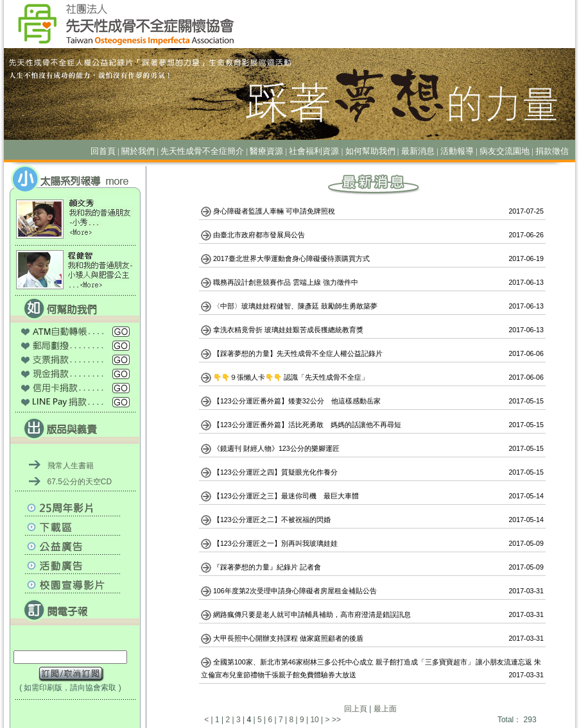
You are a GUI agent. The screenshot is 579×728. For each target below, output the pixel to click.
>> (336, 720)
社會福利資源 (314, 151)
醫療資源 (266, 151)
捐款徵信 (552, 151)
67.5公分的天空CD (80, 482)
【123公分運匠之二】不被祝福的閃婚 (273, 520)
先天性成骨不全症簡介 (202, 151)
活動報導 (457, 151)
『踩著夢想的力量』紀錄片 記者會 (268, 567)
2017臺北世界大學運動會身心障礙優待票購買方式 (292, 258)
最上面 (385, 709)
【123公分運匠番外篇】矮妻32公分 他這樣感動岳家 (298, 401)
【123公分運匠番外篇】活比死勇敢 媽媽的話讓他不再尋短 (308, 425)
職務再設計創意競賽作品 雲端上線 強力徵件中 (287, 282)
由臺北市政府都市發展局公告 (260, 235)
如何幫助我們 (370, 151)
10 (314, 720)
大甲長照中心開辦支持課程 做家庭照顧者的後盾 (289, 638)
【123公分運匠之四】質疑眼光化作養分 (276, 472)
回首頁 (103, 151)
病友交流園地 (505, 151)
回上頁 (356, 709)
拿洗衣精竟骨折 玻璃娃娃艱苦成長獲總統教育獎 (289, 330)
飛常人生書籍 (71, 466)
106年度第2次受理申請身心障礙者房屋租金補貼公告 (296, 591)
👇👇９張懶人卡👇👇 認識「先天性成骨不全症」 (292, 377)
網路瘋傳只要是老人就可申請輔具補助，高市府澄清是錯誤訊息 (313, 614)
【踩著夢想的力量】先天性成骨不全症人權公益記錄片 (299, 353)
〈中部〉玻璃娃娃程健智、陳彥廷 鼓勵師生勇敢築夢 (296, 306)
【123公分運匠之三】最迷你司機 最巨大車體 (287, 496)
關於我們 (138, 151)
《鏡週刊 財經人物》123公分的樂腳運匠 (277, 448)
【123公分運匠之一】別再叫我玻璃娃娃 (276, 543)
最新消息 (418, 151)
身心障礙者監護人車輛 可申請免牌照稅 (275, 211)
